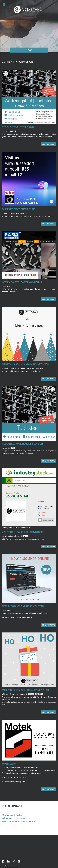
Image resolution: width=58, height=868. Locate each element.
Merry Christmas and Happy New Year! (26, 690)
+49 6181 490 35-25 (16, 818)
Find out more (49, 144)
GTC (6, 866)
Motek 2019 (9, 764)
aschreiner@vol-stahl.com (22, 822)
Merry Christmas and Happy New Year (25, 364)
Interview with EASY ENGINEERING (22, 282)
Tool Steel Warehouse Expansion (22, 444)
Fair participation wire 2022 (19, 209)
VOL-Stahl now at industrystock (22, 532)
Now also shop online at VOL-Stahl (24, 606)
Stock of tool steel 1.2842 (18, 127)
